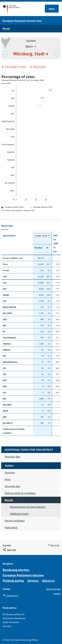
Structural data (12, 486)
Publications (11, 527)
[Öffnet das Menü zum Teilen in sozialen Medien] (9, 550)
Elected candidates (15, 520)
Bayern (29, 46)
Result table (39, 67)
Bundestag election (16, 570)
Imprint (57, 593)
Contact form (12, 595)
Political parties (13, 581)
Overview (10, 472)
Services (33, 581)
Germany (31, 40)
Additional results (19, 514)
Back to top (55, 545)
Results (6, 28)
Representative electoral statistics (28, 507)
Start (14, 9)
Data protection (53, 589)
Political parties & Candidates (20, 493)
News (8, 479)
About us (48, 581)
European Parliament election (23, 575)
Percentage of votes (16, 67)
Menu (52, 9)
